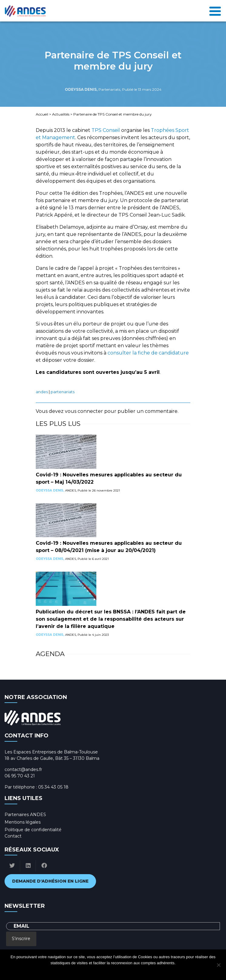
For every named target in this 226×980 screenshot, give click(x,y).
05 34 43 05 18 (53, 787)
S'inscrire (21, 939)
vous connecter (84, 411)
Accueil (42, 114)
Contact (13, 836)
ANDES (42, 392)
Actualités (61, 114)
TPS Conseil (106, 130)
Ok (89, 971)
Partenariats (63, 392)
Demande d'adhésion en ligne (50, 881)
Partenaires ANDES (25, 815)
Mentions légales (23, 822)
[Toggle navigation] (215, 11)
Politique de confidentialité (33, 830)
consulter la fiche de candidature (148, 353)
